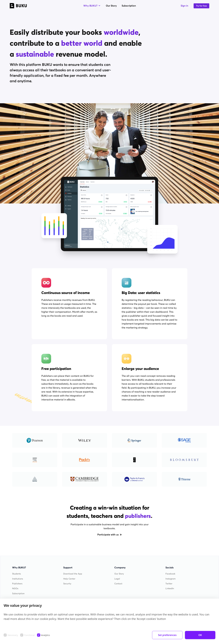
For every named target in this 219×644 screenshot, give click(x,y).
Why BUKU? (92, 6)
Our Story (111, 6)
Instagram (171, 579)
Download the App (73, 574)
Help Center (69, 579)
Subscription (129, 6)
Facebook (170, 574)
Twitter (169, 584)
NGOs (15, 588)
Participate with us (109, 535)
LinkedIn (170, 588)
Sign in (184, 6)
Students (17, 574)
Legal (117, 579)
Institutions (18, 579)
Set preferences (167, 635)
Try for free (201, 6)
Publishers (17, 584)
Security (67, 584)
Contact (118, 584)
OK (200, 635)
